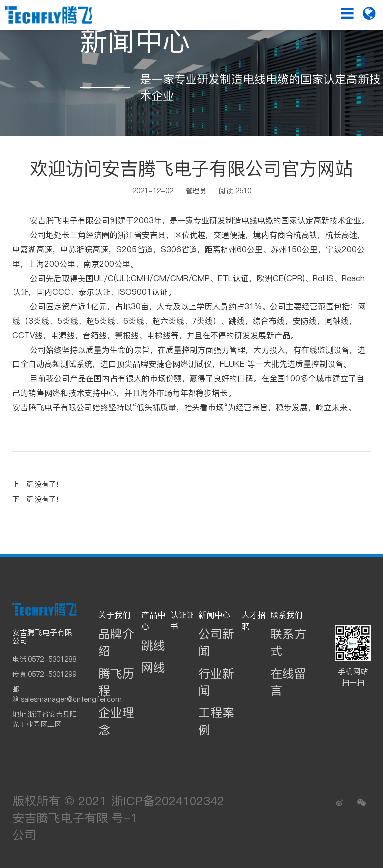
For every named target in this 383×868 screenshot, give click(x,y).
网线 (153, 668)
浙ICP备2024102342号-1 (168, 809)
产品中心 (153, 621)
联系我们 (286, 615)
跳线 (153, 646)
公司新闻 (216, 643)
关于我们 (114, 615)
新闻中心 (214, 615)
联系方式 (288, 643)
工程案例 (216, 721)
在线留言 (288, 682)
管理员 (196, 191)
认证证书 (182, 621)
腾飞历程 (116, 682)
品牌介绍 (116, 643)
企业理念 (116, 721)
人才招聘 (254, 621)
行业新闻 (216, 682)
